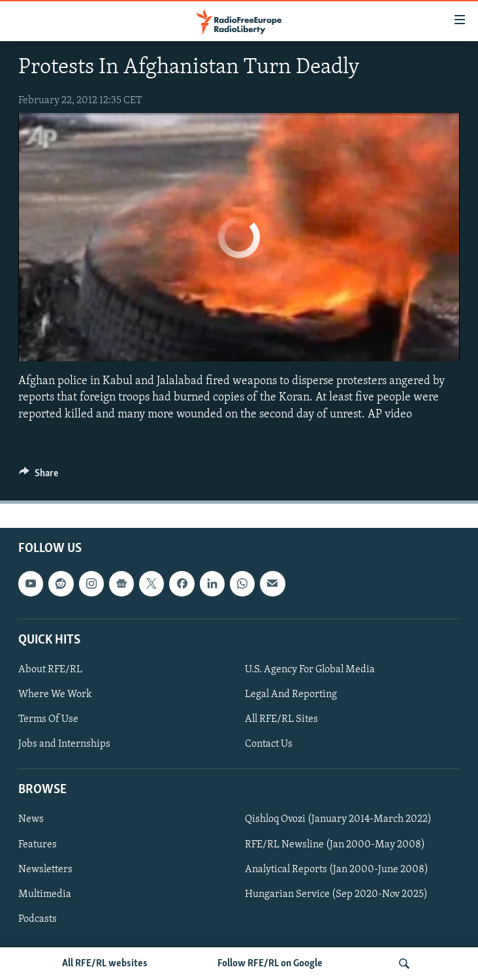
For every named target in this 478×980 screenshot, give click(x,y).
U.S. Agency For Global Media (310, 670)
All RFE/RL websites (105, 964)
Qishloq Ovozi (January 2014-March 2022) (338, 819)
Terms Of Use (48, 719)
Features (38, 844)
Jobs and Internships (64, 744)
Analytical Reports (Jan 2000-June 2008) (337, 869)
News (31, 819)
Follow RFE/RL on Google (270, 964)
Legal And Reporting (291, 694)
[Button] (39, 476)
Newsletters (45, 869)
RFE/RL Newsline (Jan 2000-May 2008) (335, 844)
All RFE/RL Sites (281, 719)
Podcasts (38, 919)
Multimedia (45, 894)
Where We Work (55, 694)
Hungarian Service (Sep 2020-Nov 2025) (336, 894)
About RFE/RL (50, 670)
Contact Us (269, 744)
